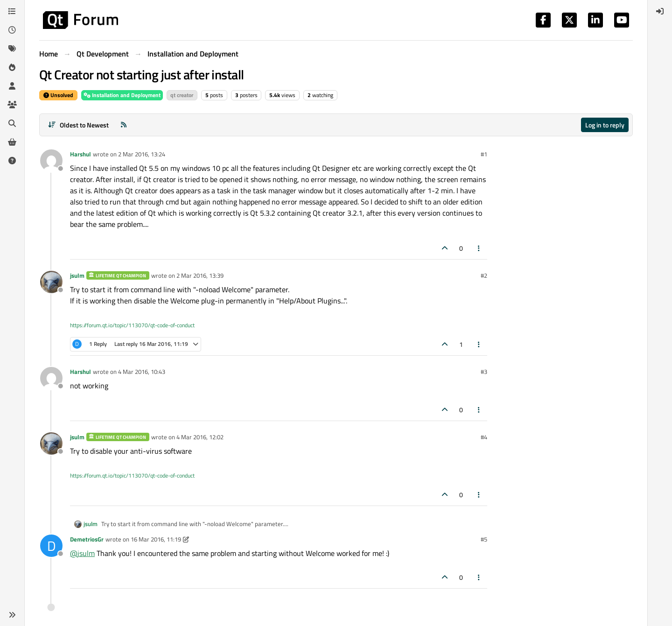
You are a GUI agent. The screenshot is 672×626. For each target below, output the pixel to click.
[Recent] (12, 30)
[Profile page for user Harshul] (51, 161)
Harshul (80, 154)
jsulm (77, 275)
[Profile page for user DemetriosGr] (51, 546)
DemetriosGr (87, 539)
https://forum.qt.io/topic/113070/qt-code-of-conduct (132, 325)
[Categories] (12, 11)
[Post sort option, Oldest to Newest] (78, 125)
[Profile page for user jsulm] (51, 282)
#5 (484, 539)
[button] (12, 615)
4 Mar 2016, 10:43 (142, 372)
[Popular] (12, 67)
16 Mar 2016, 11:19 (156, 539)
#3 (484, 372)
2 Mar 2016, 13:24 (142, 154)
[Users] (12, 86)
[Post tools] (479, 248)
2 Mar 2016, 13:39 (200, 275)
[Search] (12, 123)
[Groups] (12, 105)
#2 (484, 275)
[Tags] (12, 49)
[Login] (660, 11)
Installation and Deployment (122, 95)
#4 (484, 437)
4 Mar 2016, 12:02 (200, 437)
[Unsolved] (12, 161)
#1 (484, 154)
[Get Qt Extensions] (12, 142)
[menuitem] (660, 11)
